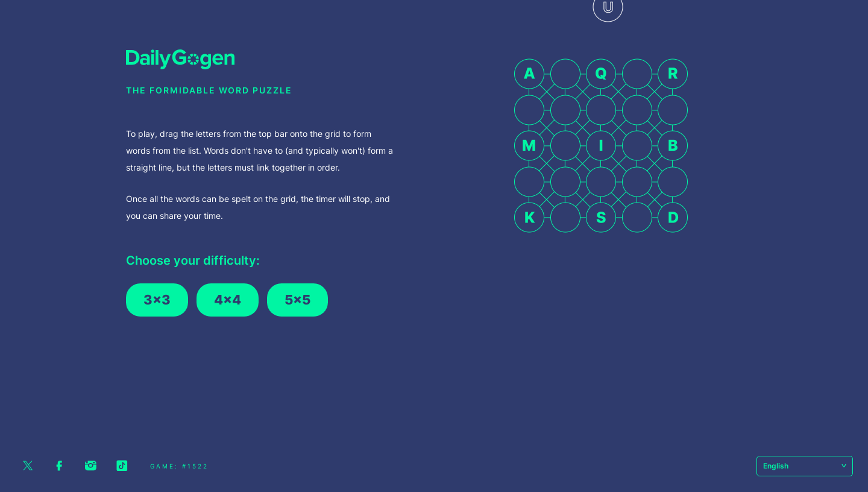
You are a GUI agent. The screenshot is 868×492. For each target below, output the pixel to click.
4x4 (228, 300)
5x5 (297, 300)
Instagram (91, 466)
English (805, 466)
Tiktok (122, 466)
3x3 (157, 300)
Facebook (59, 466)
